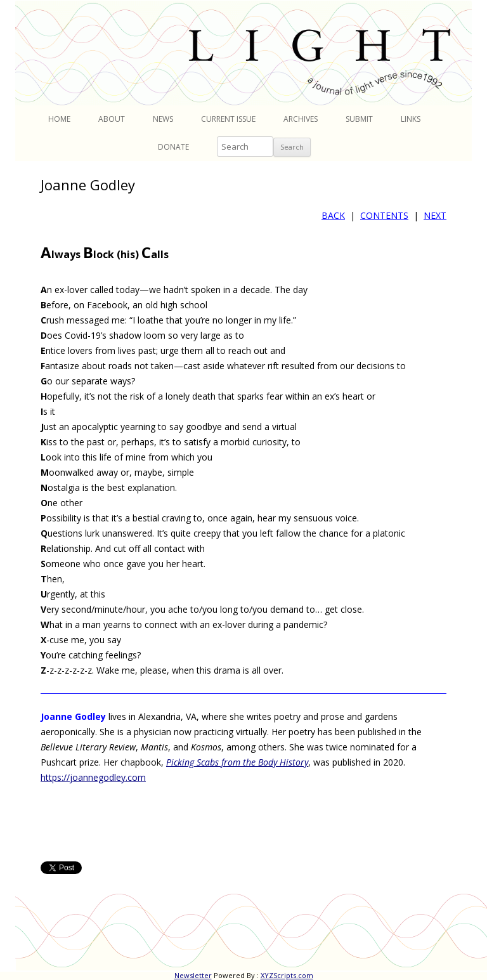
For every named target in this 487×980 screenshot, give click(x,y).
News (163, 119)
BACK (333, 215)
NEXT (435, 215)
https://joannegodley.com (93, 777)
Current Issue (228, 119)
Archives (301, 119)
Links (411, 119)
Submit (359, 119)
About (112, 119)
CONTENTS (384, 215)
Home (59, 119)
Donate (173, 147)
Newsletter (193, 975)
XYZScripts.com (287, 975)
